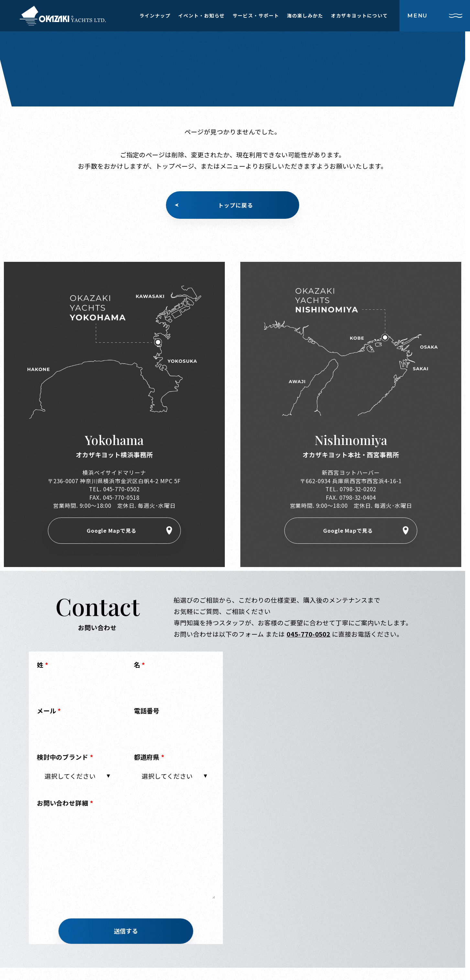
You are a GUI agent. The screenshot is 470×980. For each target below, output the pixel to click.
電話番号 (147, 712)
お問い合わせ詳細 (65, 804)
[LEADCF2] (126, 857)
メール (49, 712)
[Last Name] (78, 685)
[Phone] (175, 731)
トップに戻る (235, 205)
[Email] (78, 731)
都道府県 (149, 758)
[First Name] (175, 685)
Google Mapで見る (112, 531)
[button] (126, 933)
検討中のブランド (65, 758)
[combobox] (78, 777)
